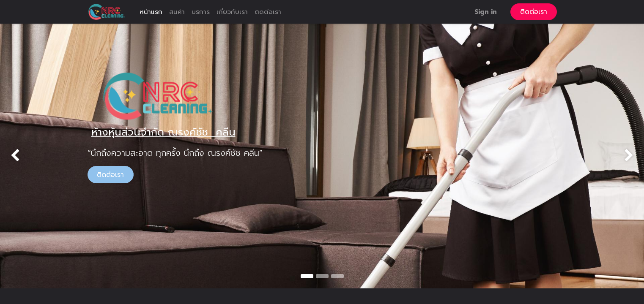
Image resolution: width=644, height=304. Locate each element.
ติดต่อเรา (534, 12)
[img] (26, 156)
